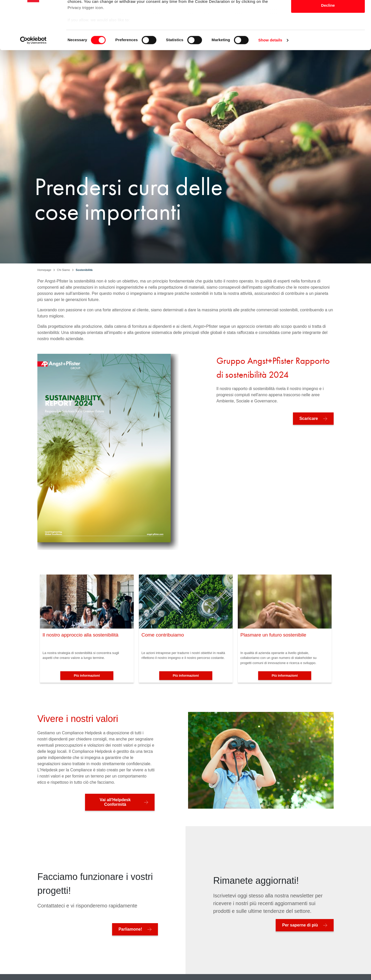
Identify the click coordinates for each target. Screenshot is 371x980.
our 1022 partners (100, 19)
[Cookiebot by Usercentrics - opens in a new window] (33, 82)
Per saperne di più (300, 925)
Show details (270, 82)
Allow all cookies (328, 14)
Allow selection (328, 30)
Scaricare (309, 418)
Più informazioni (87, 676)
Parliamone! (130, 929)
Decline (328, 47)
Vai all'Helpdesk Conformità (115, 802)
